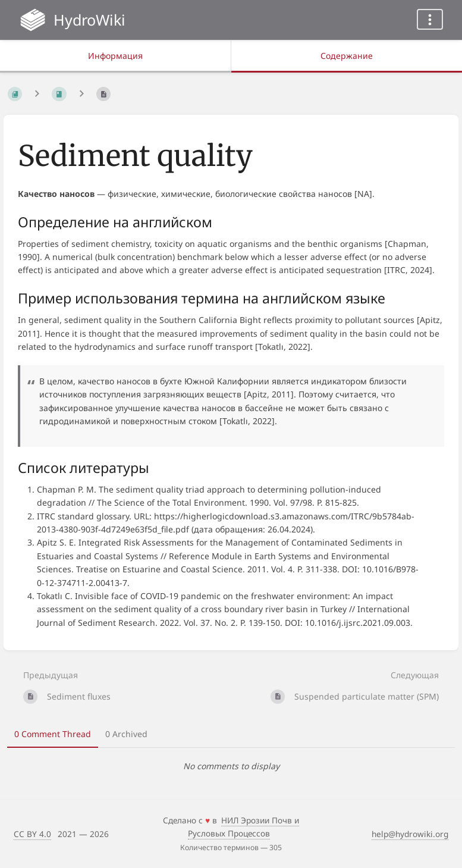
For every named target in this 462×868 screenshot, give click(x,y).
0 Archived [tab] (126, 734)
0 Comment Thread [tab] (53, 734)
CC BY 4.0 (32, 834)
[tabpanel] (231, 766)
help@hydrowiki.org (410, 834)
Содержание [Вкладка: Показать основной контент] (347, 56)
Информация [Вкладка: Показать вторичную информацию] (115, 56)
